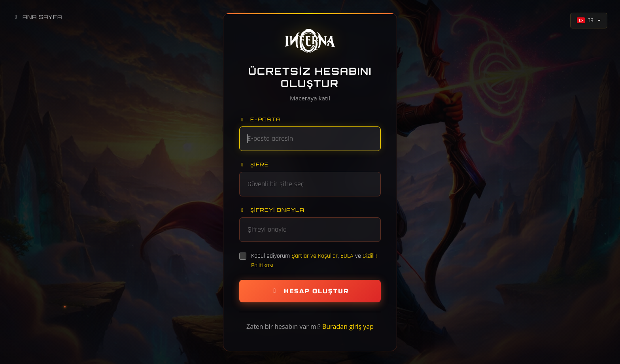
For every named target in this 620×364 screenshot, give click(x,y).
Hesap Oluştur (310, 291)
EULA (347, 256)
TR (585, 20)
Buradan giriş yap (348, 326)
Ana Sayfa (37, 17)
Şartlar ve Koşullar (315, 256)
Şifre (254, 164)
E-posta (260, 119)
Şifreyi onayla (272, 210)
